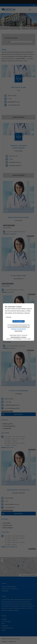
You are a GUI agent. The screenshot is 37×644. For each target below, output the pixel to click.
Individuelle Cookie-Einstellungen (18, 329)
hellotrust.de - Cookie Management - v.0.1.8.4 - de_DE (19, 339)
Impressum (24, 337)
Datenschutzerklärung (16, 337)
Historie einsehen (18, 331)
